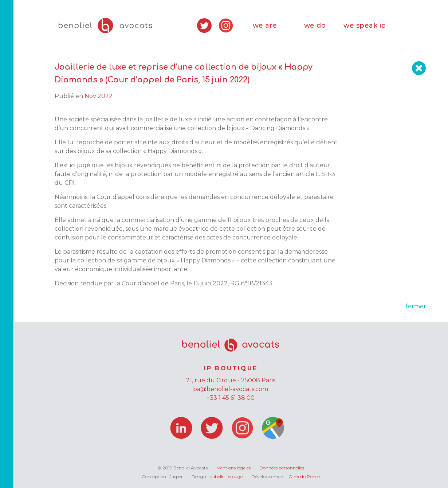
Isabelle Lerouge (226, 477)
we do (315, 26)
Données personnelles (282, 468)
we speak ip (365, 26)
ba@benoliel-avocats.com (231, 389)
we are (265, 26)
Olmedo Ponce (304, 477)
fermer (416, 306)
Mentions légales (233, 468)
